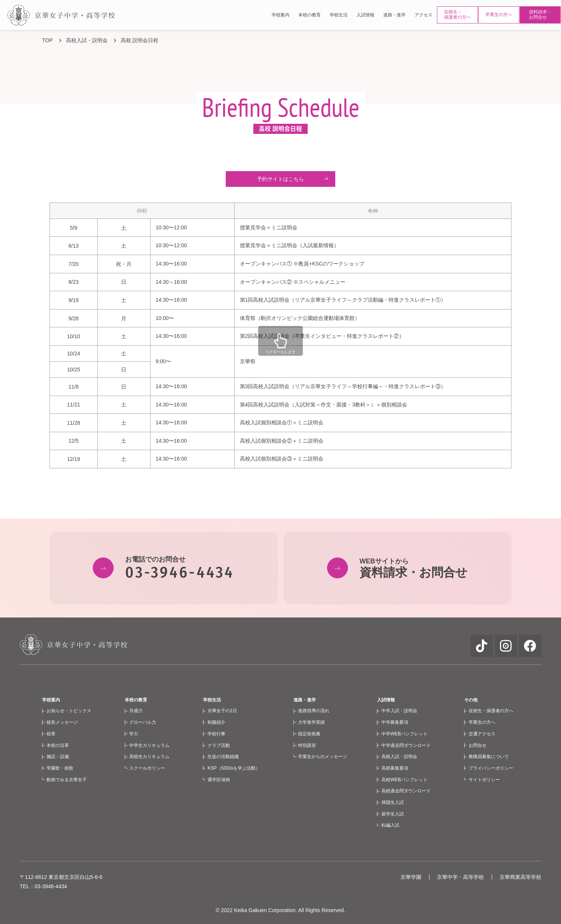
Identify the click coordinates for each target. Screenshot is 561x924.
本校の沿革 (58, 745)
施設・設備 (58, 757)
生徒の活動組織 (223, 757)
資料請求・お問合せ (540, 15)
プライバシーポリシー (491, 768)
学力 (134, 734)
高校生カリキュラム (149, 757)
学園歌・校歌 (60, 768)
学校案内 (51, 700)
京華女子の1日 (222, 711)
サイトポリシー (484, 780)
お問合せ (478, 745)
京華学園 (411, 877)
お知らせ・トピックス (69, 711)
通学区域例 (219, 780)
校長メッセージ (62, 722)
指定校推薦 (309, 734)
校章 (51, 734)
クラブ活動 (219, 745)
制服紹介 (216, 722)
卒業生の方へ (499, 15)
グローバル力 (143, 722)
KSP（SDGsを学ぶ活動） (234, 768)
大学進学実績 (311, 722)
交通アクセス (482, 734)
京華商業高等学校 (520, 877)
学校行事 (216, 734)
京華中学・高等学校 (460, 877)
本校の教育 (136, 700)
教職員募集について (489, 757)
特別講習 (307, 745)
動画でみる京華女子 (67, 780)
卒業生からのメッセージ (323, 757)
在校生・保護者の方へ (457, 15)
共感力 (136, 711)
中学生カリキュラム (149, 745)
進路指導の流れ (314, 711)
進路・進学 (305, 700)
